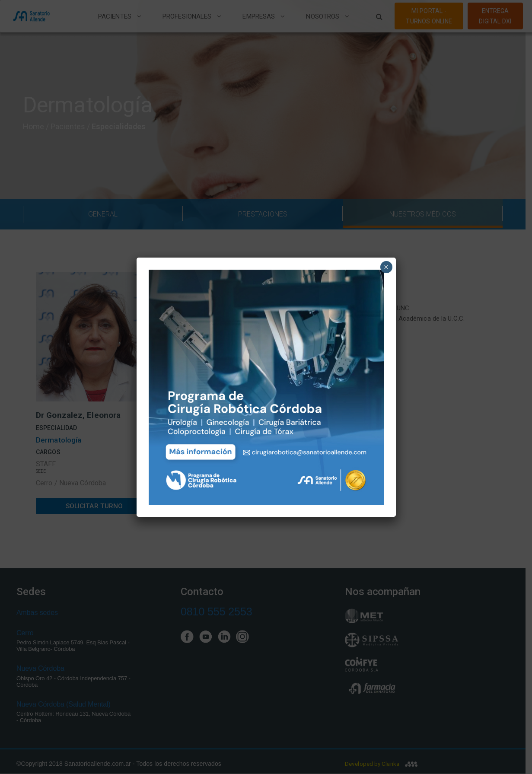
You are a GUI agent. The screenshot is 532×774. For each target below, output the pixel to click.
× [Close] (386, 267)
